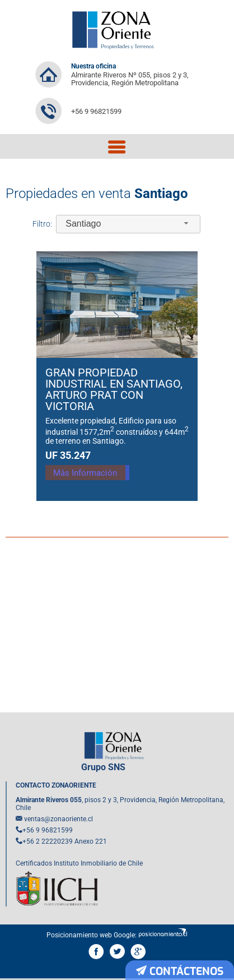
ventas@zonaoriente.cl (59, 819)
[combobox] (128, 224)
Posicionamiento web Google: (92, 935)
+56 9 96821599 (96, 111)
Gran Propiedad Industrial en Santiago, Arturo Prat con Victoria (114, 389)
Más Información (95, 476)
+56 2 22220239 (48, 841)
